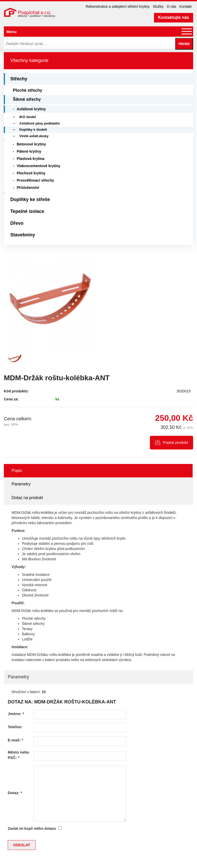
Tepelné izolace (27, 211)
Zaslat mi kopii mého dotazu (32, 828)
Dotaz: (15, 793)
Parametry (21, 484)
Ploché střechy (28, 90)
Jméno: (16, 714)
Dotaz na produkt (27, 498)
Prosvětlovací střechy (35, 180)
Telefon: (15, 727)
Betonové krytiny (31, 144)
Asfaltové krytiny (31, 109)
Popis (17, 471)
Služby (158, 6)
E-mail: (15, 740)
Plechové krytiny (31, 173)
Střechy (19, 79)
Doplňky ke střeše (30, 199)
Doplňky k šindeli (33, 130)
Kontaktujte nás (174, 17)
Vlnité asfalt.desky (34, 136)
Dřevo (17, 223)
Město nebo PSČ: (18, 755)
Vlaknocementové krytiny (38, 166)
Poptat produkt (175, 442)
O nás (171, 6)
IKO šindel (28, 117)
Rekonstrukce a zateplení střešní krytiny (118, 6)
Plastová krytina (31, 159)
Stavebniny (23, 235)
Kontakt (186, 6)
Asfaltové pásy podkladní (40, 123)
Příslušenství (28, 188)
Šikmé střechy (27, 99)
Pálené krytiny (29, 151)
